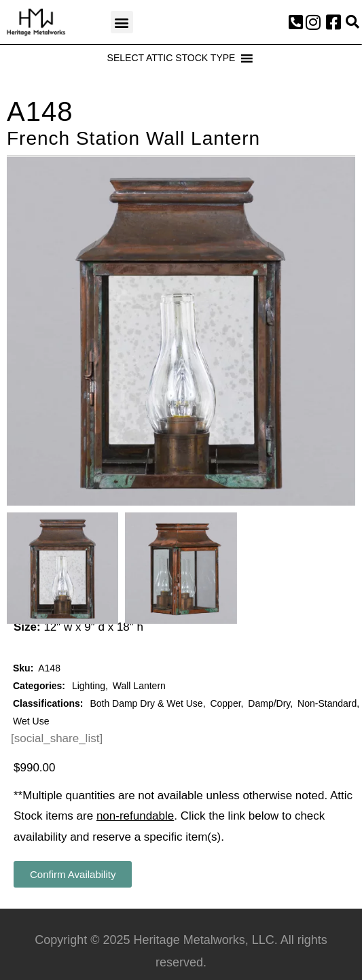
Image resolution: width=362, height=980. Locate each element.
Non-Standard (327, 703)
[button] (122, 22)
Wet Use (31, 721)
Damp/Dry (269, 703)
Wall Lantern (139, 686)
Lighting (89, 686)
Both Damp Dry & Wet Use (146, 703)
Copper (225, 703)
